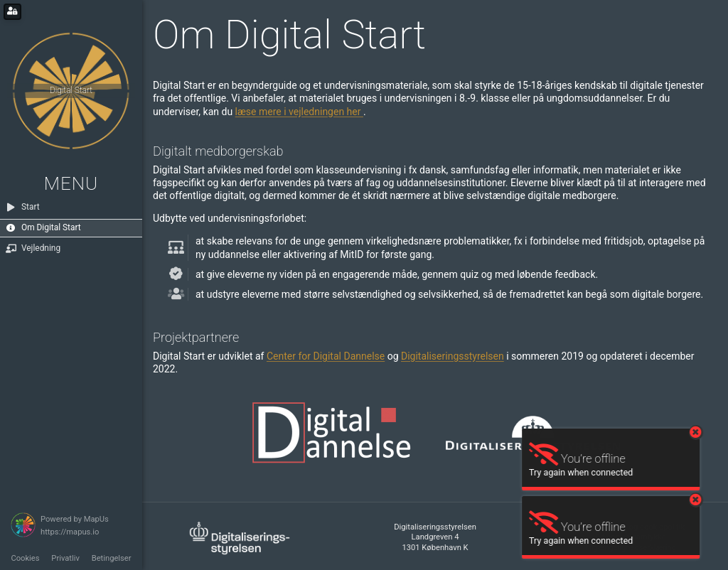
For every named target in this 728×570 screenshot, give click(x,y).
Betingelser (112, 558)
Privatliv (65, 558)
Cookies (25, 558)
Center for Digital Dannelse (326, 356)
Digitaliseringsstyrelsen (453, 356)
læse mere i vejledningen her (299, 112)
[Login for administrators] (12, 12)
